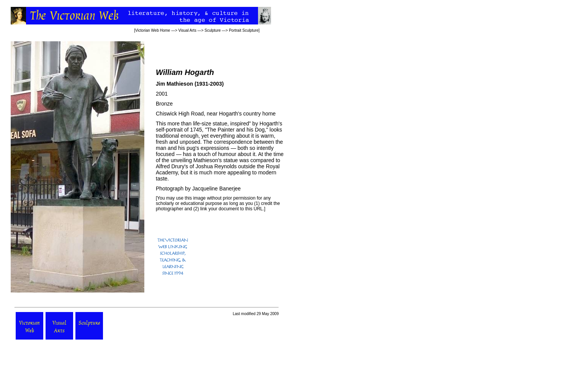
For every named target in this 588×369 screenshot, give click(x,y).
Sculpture (212, 30)
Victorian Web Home (153, 30)
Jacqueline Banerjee (216, 189)
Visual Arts (187, 30)
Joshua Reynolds (216, 166)
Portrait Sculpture (244, 30)
